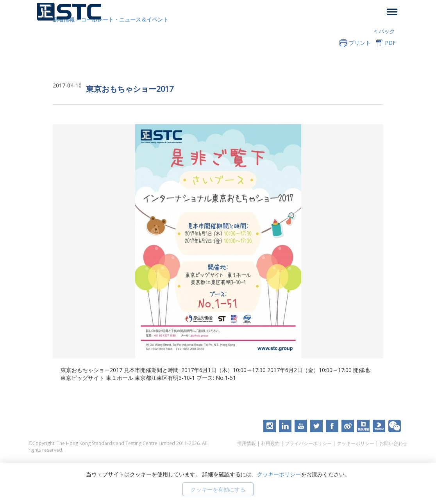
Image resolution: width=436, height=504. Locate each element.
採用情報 (247, 445)
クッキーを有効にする (218, 489)
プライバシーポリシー (308, 445)
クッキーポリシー (356, 445)
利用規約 (270, 445)
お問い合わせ (393, 445)
